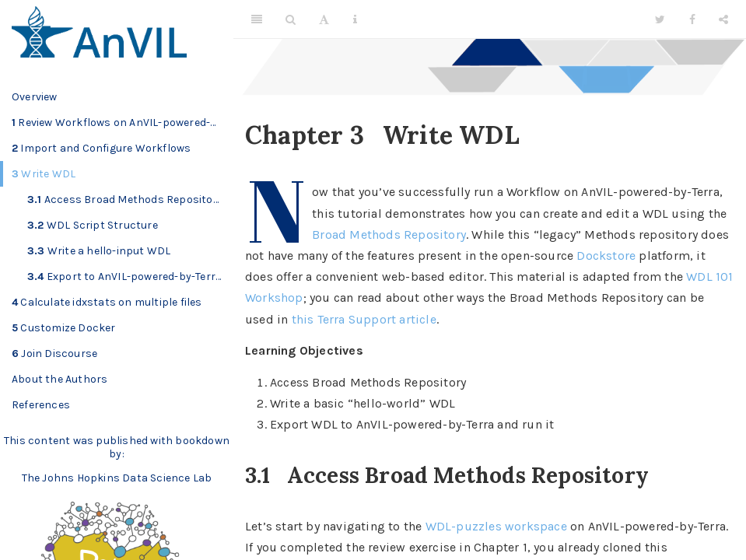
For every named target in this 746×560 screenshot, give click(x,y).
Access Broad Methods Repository (125, 199)
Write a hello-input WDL (99, 251)
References (41, 405)
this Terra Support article (364, 319)
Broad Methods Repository (389, 234)
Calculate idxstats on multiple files (107, 302)
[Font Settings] (324, 19)
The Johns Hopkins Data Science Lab (117, 478)
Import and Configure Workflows (101, 148)
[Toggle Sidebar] (257, 19)
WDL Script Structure (93, 225)
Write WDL (44, 174)
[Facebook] (692, 19)
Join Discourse (54, 353)
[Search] (291, 19)
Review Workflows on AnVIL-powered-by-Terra (123, 122)
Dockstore (606, 255)
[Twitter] (660, 19)
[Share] (723, 19)
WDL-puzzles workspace (496, 526)
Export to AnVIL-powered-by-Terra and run (130, 276)
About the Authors (60, 379)
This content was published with (88, 441)
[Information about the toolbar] (355, 19)
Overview (35, 97)
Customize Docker (64, 328)
